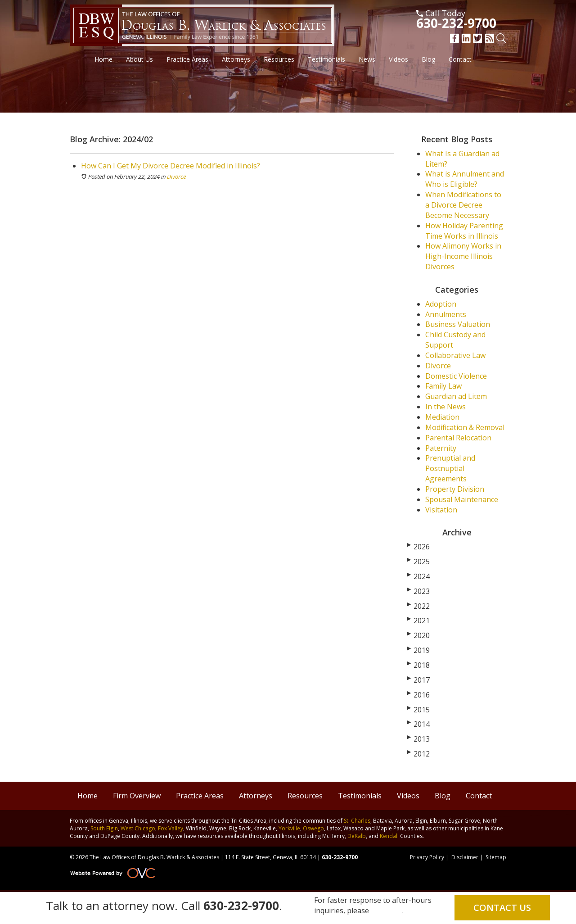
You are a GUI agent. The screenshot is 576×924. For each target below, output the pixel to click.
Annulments (446, 314)
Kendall (389, 836)
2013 (418, 739)
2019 (418, 650)
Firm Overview (137, 796)
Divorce (176, 177)
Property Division (455, 489)
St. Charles (357, 821)
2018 (418, 665)
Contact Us (502, 908)
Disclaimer (465, 857)
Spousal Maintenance (462, 499)
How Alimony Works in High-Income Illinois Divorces (463, 256)
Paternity (441, 448)
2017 (418, 680)
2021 (418, 621)
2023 (418, 591)
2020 (418, 635)
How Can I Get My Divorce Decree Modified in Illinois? (171, 166)
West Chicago (138, 828)
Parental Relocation (458, 438)
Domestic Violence (456, 376)
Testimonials (326, 59)
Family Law (443, 386)
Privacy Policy (427, 857)
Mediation (442, 417)
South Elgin (104, 828)
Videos (398, 59)
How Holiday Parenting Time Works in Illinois (464, 231)
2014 (418, 724)
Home (103, 59)
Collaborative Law (455, 355)
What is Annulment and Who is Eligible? (465, 179)
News (367, 59)
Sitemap (496, 857)
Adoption (441, 304)
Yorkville (289, 828)
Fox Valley (171, 828)
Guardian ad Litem (456, 396)
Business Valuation (458, 324)
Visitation (441, 510)
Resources (279, 59)
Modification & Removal (465, 427)
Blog (428, 59)
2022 (418, 606)
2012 (418, 754)
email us (387, 910)
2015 (418, 710)
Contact (460, 59)
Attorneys (236, 59)
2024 (418, 576)
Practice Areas (187, 59)
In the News (445, 407)
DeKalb (357, 836)
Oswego (313, 828)
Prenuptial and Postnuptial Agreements (450, 468)
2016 (418, 695)
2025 (418, 562)
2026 (418, 547)
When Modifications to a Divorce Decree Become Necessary (463, 205)
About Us (139, 59)
